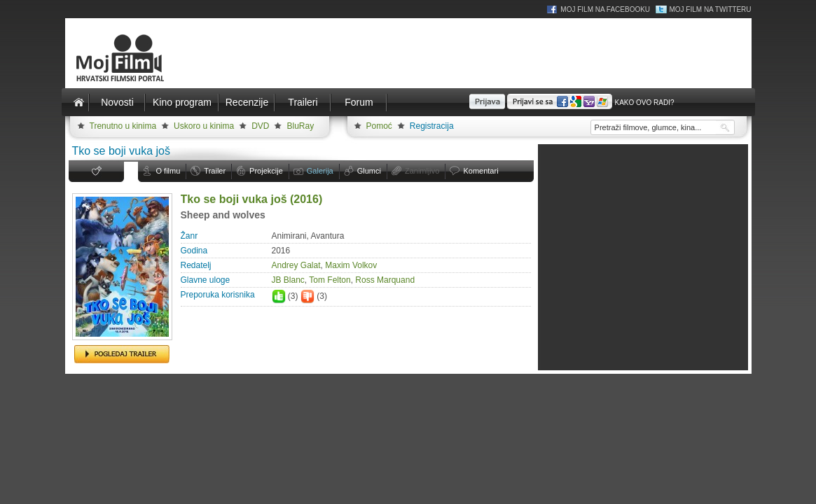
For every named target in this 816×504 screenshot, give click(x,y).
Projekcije (266, 171)
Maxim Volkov (351, 265)
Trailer (215, 171)
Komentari (480, 171)
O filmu (168, 171)
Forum (359, 102)
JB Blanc (288, 280)
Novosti (117, 102)
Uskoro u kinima (204, 126)
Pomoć (379, 126)
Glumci (369, 171)
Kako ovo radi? (644, 103)
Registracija (432, 126)
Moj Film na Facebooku (605, 9)
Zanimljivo (422, 171)
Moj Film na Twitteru (710, 9)
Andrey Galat (296, 265)
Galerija (320, 171)
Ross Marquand (385, 280)
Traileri (303, 102)
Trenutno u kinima (123, 126)
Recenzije (247, 102)
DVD (260, 126)
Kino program (182, 102)
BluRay (300, 126)
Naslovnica (79, 102)
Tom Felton (330, 280)
